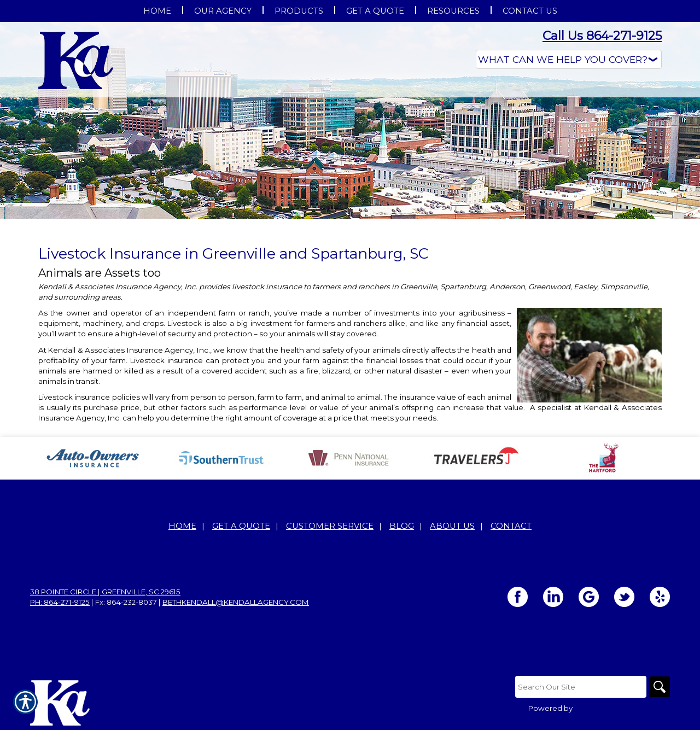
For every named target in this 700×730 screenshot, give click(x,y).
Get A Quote (241, 526)
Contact (511, 526)
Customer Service (330, 526)
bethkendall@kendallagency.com (236, 602)
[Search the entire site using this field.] (580, 687)
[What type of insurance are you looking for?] (569, 59)
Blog (402, 526)
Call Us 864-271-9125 (602, 36)
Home (182, 526)
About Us (452, 526)
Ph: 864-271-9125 (60, 602)
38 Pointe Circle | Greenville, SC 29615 (105, 592)
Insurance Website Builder (622, 708)
